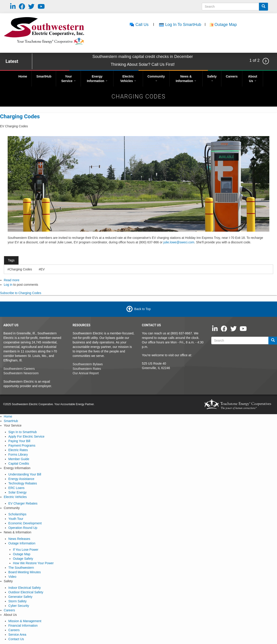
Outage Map (226, 25)
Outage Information (22, 543)
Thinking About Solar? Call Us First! (143, 64)
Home (23, 76)
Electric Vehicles (128, 79)
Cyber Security (19, 606)
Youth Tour (16, 519)
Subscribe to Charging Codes (21, 293)
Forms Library (18, 454)
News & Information (186, 79)
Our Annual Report (86, 373)
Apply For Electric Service (26, 436)
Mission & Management (25, 621)
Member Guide (19, 459)
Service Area (17, 635)
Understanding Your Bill (25, 474)
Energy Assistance (21, 479)
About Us (253, 79)
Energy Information (97, 79)
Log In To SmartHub (183, 25)
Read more (12, 280)
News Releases (19, 539)
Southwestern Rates (87, 369)
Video (12, 577)
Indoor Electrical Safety (25, 588)
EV (43, 269)
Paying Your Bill (19, 441)
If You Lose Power (26, 550)
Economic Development (25, 523)
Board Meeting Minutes (25, 572)
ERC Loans (16, 488)
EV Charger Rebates (23, 503)
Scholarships (17, 514)
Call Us (139, 25)
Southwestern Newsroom (21, 373)
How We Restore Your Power (33, 563)
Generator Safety (20, 597)
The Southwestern (21, 568)
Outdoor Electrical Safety (26, 592)
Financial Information (23, 626)
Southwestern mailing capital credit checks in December (143, 57)
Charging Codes (20, 116)
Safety (212, 78)
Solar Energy (17, 492)
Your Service (68, 79)
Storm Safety (17, 601)
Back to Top (142, 309)
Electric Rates (18, 450)
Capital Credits (19, 464)
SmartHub (44, 76)
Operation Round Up (23, 528)
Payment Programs (22, 445)
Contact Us (16, 639)
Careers (232, 76)
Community (156, 78)
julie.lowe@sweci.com (179, 242)
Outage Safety (23, 559)
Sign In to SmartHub (23, 432)
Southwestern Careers (19, 369)
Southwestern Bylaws (88, 364)
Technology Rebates (23, 483)
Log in (8, 285)
